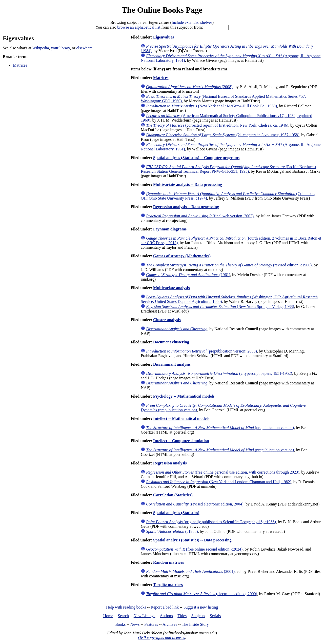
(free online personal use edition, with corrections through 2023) (223, 472)
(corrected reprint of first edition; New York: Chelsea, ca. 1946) (217, 125)
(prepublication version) (220, 428)
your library (60, 48)
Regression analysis (170, 463)
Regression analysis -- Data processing (186, 207)
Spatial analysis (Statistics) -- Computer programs (196, 158)
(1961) (188, 275)
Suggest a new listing (201, 607)
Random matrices (168, 562)
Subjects (198, 616)
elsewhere (85, 48)
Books (120, 624)
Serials (215, 616)
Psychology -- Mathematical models (184, 396)
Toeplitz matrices (168, 585)
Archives (170, 624)
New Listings (145, 616)
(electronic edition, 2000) (202, 594)
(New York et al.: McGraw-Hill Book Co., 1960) (211, 106)
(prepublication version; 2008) (201, 351)
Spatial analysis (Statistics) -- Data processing (192, 540)
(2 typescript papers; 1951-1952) (219, 373)
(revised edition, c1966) (229, 265)
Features (151, 624)
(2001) (190, 571)
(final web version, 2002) (200, 216)
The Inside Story (195, 624)
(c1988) (172, 531)
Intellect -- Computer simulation (181, 441)
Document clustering (171, 342)
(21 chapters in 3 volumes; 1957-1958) (223, 135)
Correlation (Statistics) (173, 495)
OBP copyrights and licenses (161, 638)
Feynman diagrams (170, 229)
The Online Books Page (162, 10)
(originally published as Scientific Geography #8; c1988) (211, 522)
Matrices (20, 65)
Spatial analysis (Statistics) (176, 513)
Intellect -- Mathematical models (181, 418)
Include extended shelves (192, 22)
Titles (182, 616)
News (135, 624)
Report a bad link (165, 607)
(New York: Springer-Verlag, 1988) (220, 307)
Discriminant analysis (172, 364)
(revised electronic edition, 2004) (195, 504)
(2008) (189, 87)
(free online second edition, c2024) (194, 549)
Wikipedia (40, 48)
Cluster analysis (167, 320)
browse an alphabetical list (139, 27)
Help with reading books (126, 607)
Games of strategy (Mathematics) (182, 256)
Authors (166, 616)
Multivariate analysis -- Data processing (188, 184)
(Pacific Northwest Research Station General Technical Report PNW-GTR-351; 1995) (228, 169)
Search (124, 616)
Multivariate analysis (171, 288)
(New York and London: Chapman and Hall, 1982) (219, 482)
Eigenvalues (164, 37)
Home (108, 616)
